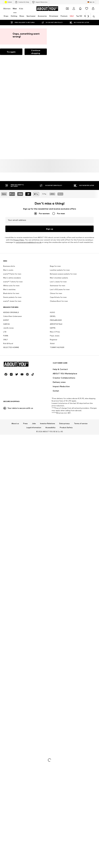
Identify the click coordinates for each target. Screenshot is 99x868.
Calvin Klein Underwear (13, 398)
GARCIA (6, 406)
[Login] (74, 9)
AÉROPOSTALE (56, 406)
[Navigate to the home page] (47, 9)
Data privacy (65, 588)
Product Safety (66, 592)
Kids (21, 9)
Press (25, 588)
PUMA (6, 418)
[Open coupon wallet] (67, 9)
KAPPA (53, 410)
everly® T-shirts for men (13, 364)
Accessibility (51, 592)
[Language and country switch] (91, 2)
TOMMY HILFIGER (57, 429)
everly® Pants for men (12, 356)
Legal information (34, 592)
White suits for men (11, 367)
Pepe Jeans (55, 418)
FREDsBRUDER (56, 402)
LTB (5, 414)
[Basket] (93, 9)
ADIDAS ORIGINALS (11, 394)
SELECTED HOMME (11, 429)
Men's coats (8, 352)
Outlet (8, 2)
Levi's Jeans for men (58, 364)
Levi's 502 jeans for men (60, 371)
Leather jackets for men (60, 352)
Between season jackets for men (63, 356)
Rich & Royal (8, 425)
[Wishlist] (87, 9)
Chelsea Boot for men (59, 383)
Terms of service (81, 588)
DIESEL (53, 398)
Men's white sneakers (12, 360)
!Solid (52, 425)
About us (15, 588)
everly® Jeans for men (12, 383)
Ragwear (54, 421)
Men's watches (9, 371)
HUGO (52, 394)
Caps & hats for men (58, 379)
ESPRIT (6, 402)
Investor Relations (48, 588)
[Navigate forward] (88, 16)
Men (15, 9)
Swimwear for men (58, 367)
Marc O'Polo (55, 414)
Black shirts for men (11, 375)
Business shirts (9, 348)
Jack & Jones (8, 410)
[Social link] (6, 539)
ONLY (5, 421)
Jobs (34, 588)
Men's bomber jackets (59, 360)
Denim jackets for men (12, 379)
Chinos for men (56, 375)
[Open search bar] (93, 16)
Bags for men (55, 348)
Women (7, 9)
